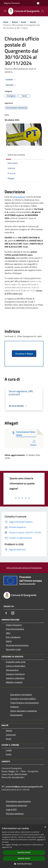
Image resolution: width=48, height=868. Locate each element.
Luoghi (9, 750)
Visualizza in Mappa (24, 354)
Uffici (8, 633)
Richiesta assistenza (15, 814)
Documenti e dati (13, 649)
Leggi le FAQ (11, 809)
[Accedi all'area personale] (38, 3)
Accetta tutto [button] (24, 853)
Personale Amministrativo (17, 645)
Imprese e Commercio (15, 674)
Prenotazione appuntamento (18, 801)
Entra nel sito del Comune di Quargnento (24, 568)
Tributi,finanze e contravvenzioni (25, 703)
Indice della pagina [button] (16, 155)
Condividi (11, 80)
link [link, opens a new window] (11, 847)
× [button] (45, 827)
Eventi (9, 754)
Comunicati (11, 735)
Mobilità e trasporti (14, 682)
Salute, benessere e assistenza (24, 711)
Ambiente (14, 707)
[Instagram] (13, 613)
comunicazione (19, 197)
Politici (9, 641)
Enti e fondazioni (13, 637)
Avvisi (24, 22)
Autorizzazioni (16, 715)
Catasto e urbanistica (15, 678)
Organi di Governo (14, 625)
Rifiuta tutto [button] (24, 859)
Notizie (9, 731)
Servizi (33, 22)
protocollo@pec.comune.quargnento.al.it (24, 787)
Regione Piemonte (12, 3)
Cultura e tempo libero (16, 666)
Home (6, 22)
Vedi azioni (11, 85)
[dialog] (24, 846)
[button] (24, 864)
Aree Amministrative (15, 629)
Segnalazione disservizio (16, 805)
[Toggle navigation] (5, 11)
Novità (15, 22)
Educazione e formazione (21, 695)
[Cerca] (43, 11)
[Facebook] (6, 613)
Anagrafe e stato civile (16, 662)
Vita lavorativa (12, 670)
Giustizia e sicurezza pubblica (23, 699)
